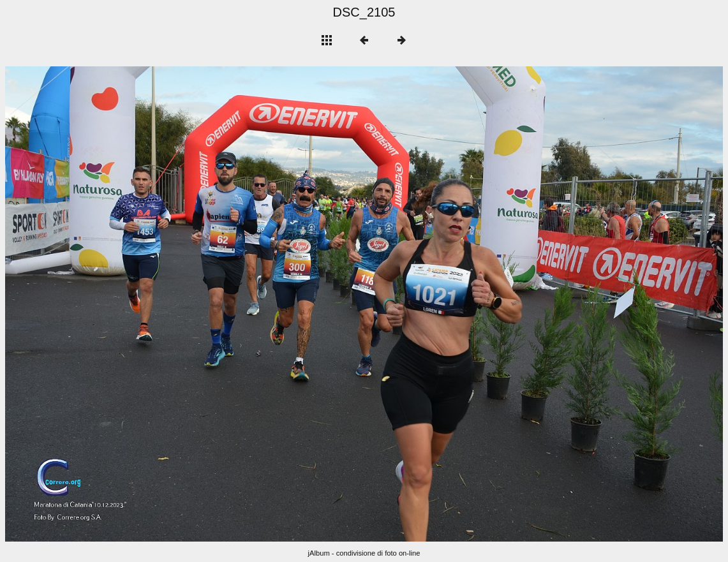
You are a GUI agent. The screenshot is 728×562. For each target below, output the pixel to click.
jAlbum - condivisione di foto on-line (364, 553)
